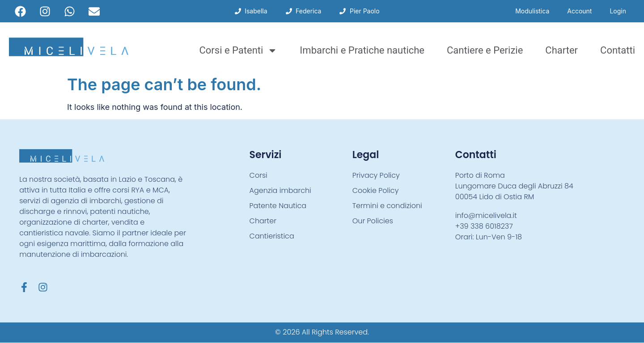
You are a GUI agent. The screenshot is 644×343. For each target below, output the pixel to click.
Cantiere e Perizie (485, 50)
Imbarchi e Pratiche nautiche (362, 50)
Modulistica (532, 11)
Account (579, 11)
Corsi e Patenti (238, 50)
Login (618, 11)
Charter (561, 50)
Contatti (618, 50)
